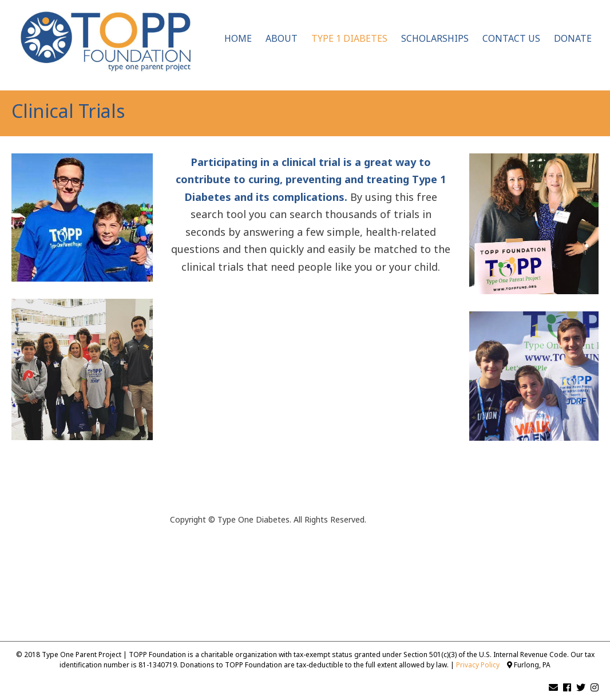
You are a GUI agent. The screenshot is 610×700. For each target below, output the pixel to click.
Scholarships (435, 38)
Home (238, 38)
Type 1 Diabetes (349, 38)
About (282, 38)
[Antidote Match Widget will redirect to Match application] (311, 408)
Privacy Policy (478, 665)
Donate (573, 38)
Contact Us (511, 38)
